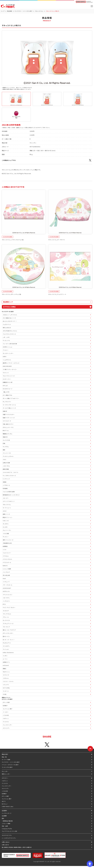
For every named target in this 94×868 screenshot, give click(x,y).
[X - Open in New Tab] (90, 161)
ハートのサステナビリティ (9, 838)
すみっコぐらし (39, 11)
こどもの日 (5, 791)
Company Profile (7, 829)
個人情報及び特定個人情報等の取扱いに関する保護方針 (17, 847)
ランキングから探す (7, 767)
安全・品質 (5, 826)
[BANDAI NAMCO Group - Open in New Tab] (16, 855)
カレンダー (5, 771)
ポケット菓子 (5, 796)
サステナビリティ (7, 835)
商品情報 (10, 11)
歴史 (3, 818)
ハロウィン (5, 781)
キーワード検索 (6, 760)
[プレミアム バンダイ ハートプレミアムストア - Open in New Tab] (55, 855)
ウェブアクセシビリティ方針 (10, 831)
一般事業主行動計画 (7, 821)
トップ (3, 11)
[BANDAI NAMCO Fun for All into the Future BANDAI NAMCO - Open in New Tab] (84, 2)
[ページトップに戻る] (90, 749)
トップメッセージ (7, 813)
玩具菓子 (4, 794)
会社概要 (4, 816)
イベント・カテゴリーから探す (10, 765)
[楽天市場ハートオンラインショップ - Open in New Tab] (38, 855)
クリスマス (5, 783)
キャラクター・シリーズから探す (23, 11)
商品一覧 (4, 757)
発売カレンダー (6, 774)
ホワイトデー (5, 788)
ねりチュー (5, 804)
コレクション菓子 (7, 799)
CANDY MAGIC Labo (8, 806)
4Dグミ (4, 801)
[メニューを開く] (92, 6)
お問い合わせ (5, 845)
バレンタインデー (7, 786)
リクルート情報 (6, 823)
